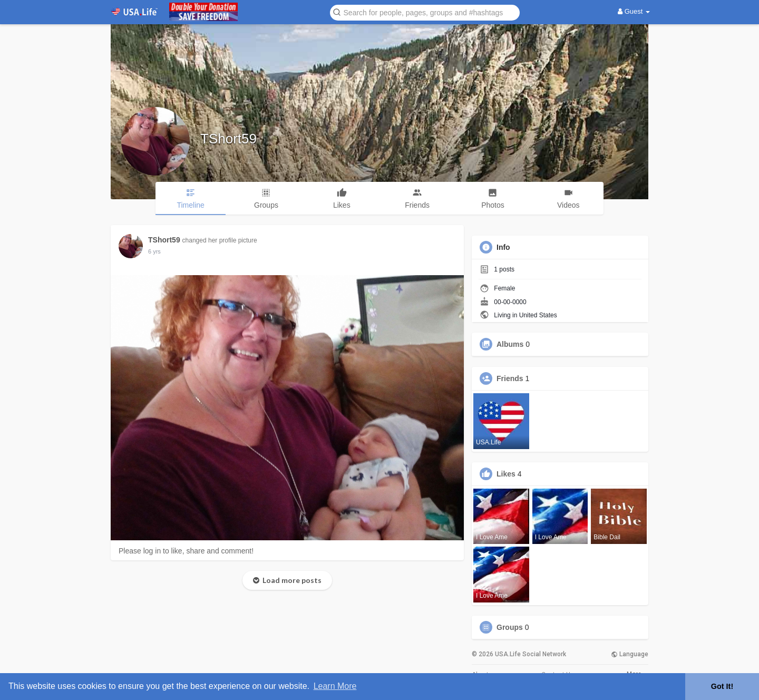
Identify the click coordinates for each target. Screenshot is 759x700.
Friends (510, 378)
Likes (506, 474)
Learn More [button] (335, 686)
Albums (510, 344)
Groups (510, 627)
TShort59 (228, 139)
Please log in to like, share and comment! (186, 551)
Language (630, 654)
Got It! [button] (722, 686)
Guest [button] (634, 11)
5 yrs (154, 251)
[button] (425, 12)
